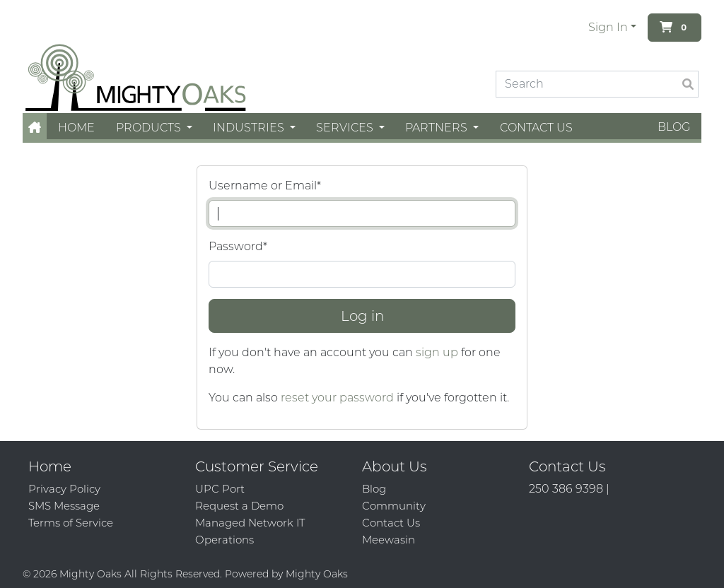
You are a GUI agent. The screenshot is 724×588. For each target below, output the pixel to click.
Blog (674, 127)
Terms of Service (71, 523)
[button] (35, 128)
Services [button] (346, 128)
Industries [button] (250, 128)
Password (238, 246)
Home (76, 128)
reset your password (337, 398)
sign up (437, 352)
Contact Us (536, 128)
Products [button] (150, 128)
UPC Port (220, 489)
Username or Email (265, 186)
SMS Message (64, 506)
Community (394, 506)
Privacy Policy (64, 489)
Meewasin (389, 540)
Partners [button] (438, 128)
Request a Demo (239, 506)
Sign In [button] (608, 27)
